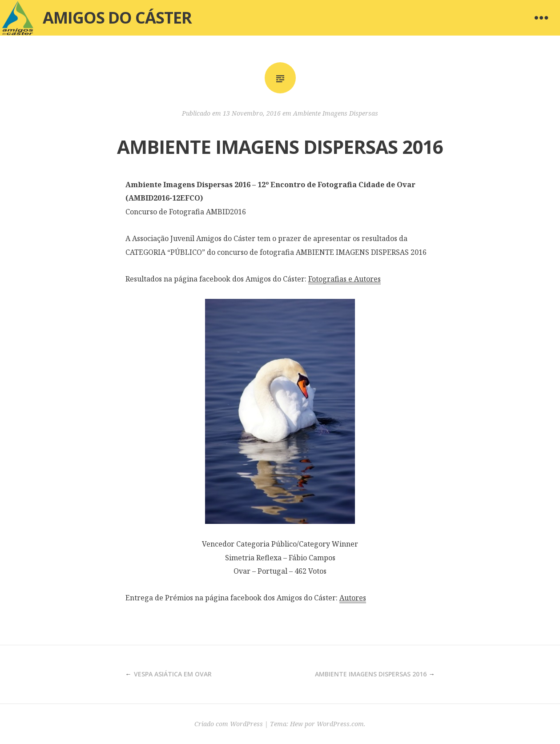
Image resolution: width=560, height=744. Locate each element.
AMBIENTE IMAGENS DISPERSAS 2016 (371, 674)
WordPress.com (340, 724)
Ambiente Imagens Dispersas (336, 113)
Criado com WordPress (229, 724)
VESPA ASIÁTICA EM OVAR (173, 674)
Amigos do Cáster (117, 18)
